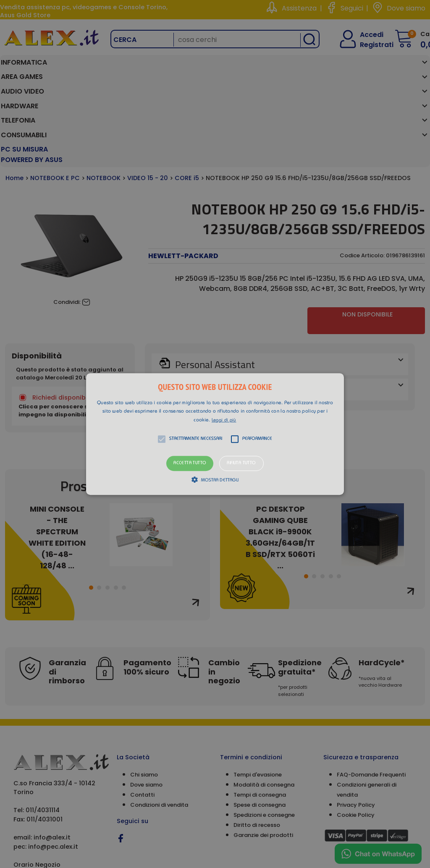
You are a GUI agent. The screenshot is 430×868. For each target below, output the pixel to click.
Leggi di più (224, 420)
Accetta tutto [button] (190, 464)
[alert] (215, 434)
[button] (215, 434)
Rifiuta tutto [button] (241, 464)
